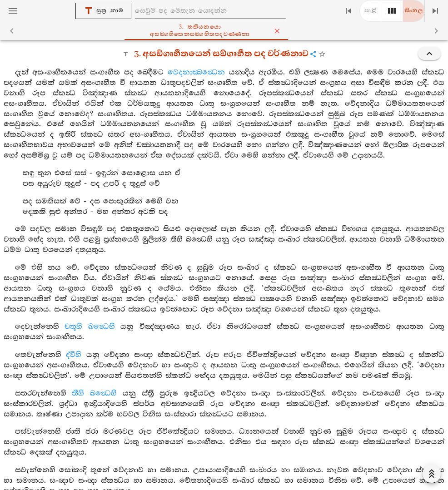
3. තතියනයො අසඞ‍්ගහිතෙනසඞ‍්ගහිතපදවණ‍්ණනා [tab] (235, 31)
